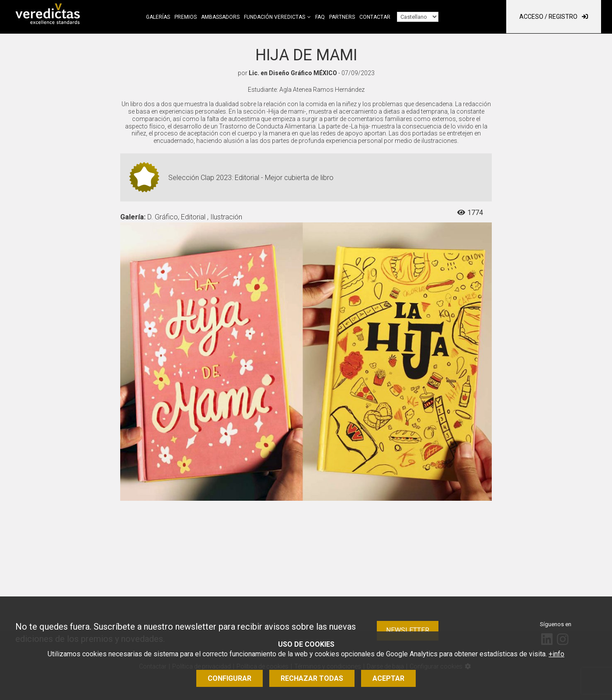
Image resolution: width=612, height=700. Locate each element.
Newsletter (408, 630)
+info (556, 654)
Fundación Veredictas (275, 17)
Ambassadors (220, 17)
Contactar (375, 17)
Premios (186, 17)
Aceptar (388, 678)
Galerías (158, 17)
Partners (342, 17)
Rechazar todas (312, 678)
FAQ (320, 17)
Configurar (229, 678)
